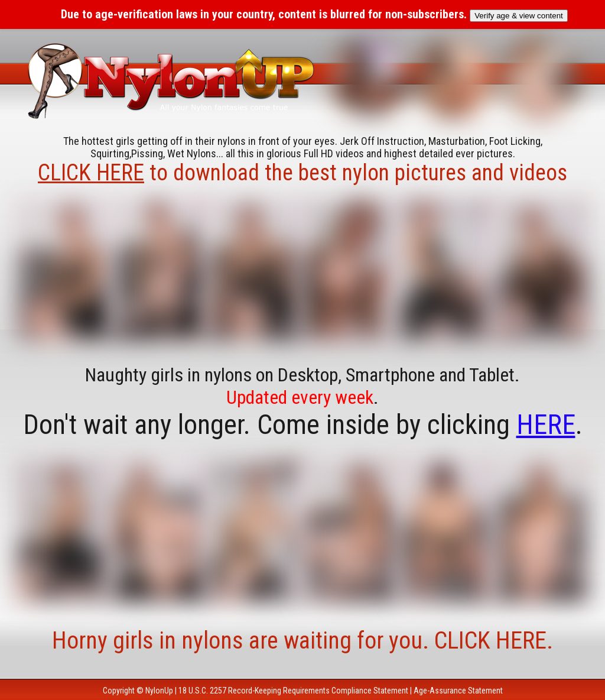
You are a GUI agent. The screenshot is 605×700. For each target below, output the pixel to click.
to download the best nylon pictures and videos (302, 173)
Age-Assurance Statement (458, 691)
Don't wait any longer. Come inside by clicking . (303, 424)
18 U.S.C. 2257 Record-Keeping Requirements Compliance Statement (293, 691)
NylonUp (159, 691)
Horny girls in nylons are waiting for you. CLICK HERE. (302, 641)
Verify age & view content (519, 16)
